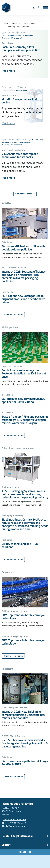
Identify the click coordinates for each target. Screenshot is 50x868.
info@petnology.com (13, 826)
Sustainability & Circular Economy (19, 36)
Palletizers (8, 204)
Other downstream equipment (18, 448)
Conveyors (8, 572)
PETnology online (29, 23)
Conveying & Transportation (18, 27)
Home (14, 23)
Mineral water (37, 140)
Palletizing (8, 669)
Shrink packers (10, 328)
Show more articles (25, 194)
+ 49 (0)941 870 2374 (14, 820)
